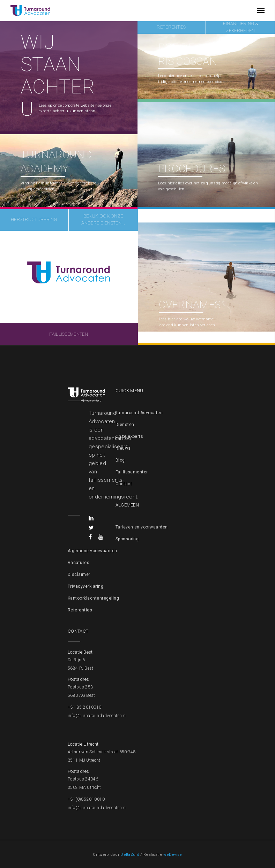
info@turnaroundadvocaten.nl (97, 716)
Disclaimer (79, 574)
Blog (120, 460)
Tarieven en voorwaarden (142, 527)
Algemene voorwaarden (92, 551)
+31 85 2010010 (85, 707)
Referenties (80, 610)
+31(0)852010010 (86, 799)
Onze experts (129, 436)
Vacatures (79, 563)
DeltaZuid (130, 855)
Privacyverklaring (86, 586)
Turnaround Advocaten (139, 413)
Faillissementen (132, 472)
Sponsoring (127, 539)
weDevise (173, 855)
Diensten (125, 425)
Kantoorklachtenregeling (93, 598)
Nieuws (123, 448)
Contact (124, 484)
